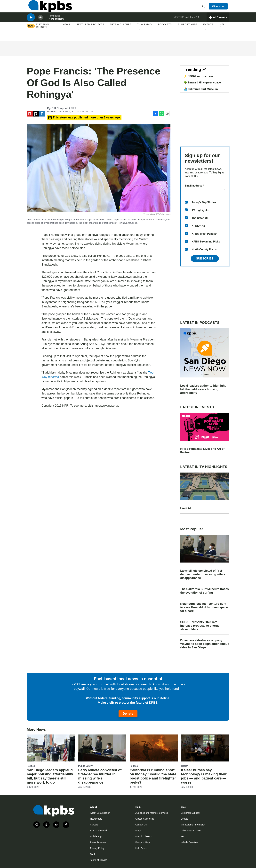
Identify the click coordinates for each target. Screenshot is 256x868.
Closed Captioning (145, 819)
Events (208, 33)
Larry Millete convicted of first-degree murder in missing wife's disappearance (203, 574)
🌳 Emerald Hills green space (202, 82)
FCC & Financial (98, 831)
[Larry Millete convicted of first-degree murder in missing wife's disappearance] (102, 748)
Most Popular (193, 529)
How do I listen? (144, 836)
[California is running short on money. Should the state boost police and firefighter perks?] (154, 748)
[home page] (49, 9)
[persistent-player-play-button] (31, 24)
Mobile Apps (96, 836)
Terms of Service (99, 860)
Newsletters (96, 819)
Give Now (219, 9)
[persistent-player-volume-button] (41, 24)
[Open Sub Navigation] (65, 37)
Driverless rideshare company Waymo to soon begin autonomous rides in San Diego (205, 644)
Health (185, 766)
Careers (94, 825)
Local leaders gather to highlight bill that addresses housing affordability (203, 389)
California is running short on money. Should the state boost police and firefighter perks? (153, 776)
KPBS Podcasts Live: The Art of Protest (202, 451)
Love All (186, 508)
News (66, 33)
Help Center (141, 848)
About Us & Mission (100, 813)
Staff (92, 854)
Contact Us (141, 825)
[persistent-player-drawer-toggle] (218, 24)
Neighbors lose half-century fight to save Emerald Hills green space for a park (204, 607)
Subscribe (205, 259)
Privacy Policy (97, 848)
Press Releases (98, 842)
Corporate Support (190, 813)
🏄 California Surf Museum (201, 89)
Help (222, 34)
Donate (128, 714)
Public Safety (85, 766)
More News (37, 729)
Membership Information (193, 825)
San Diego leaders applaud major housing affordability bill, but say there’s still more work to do (50, 776)
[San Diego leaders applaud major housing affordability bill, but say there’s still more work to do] (51, 748)
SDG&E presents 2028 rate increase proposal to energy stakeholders (200, 626)
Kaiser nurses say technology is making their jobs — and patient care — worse (204, 776)
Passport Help (143, 842)
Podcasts (165, 33)
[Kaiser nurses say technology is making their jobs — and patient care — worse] (205, 748)
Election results (42, 34)
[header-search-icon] (204, 9)
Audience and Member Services (152, 813)
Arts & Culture (121, 33)
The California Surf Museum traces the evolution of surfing (204, 591)
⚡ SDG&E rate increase (199, 76)
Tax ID (184, 836)
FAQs (138, 831)
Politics (31, 766)
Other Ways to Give (191, 831)
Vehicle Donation (189, 842)
